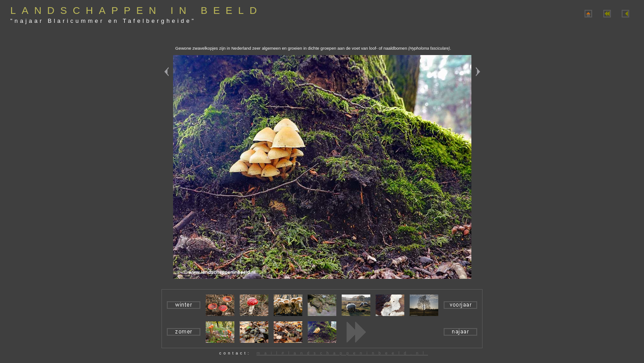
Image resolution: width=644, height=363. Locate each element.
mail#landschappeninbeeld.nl (342, 353)
